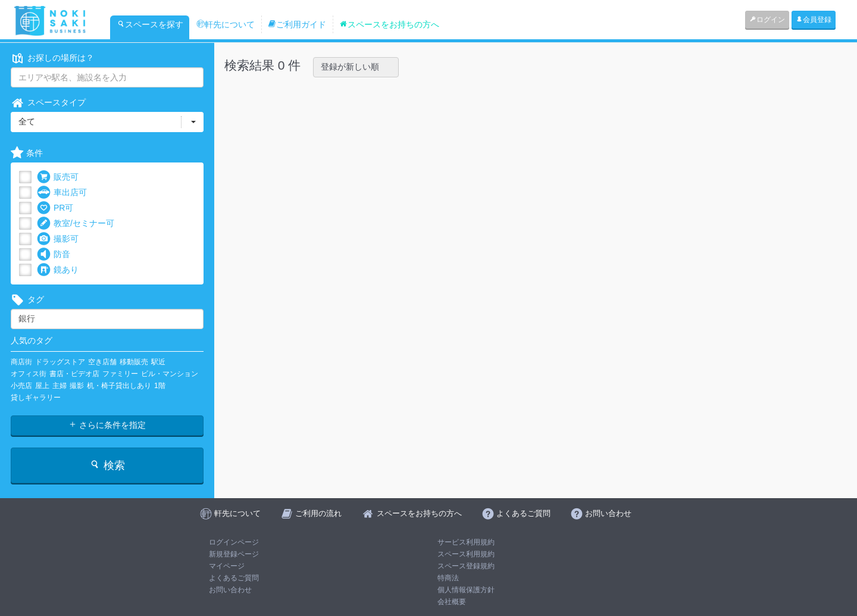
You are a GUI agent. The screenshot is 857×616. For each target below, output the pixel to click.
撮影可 (58, 239)
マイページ (227, 566)
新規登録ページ (234, 554)
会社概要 (452, 602)
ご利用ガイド (297, 24)
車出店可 (62, 193)
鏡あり (58, 270)
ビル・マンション (170, 374)
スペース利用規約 (466, 554)
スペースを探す (150, 24)
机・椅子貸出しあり (119, 386)
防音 (54, 254)
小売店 (21, 386)
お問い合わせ (230, 590)
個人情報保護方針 (466, 590)
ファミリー (120, 374)
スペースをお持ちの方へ (389, 24)
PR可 (55, 208)
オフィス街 (29, 374)
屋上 (42, 386)
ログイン (767, 20)
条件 (27, 153)
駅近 (158, 362)
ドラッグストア (60, 362)
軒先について (226, 24)
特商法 (448, 578)
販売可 (58, 177)
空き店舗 (102, 362)
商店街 (21, 362)
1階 (160, 386)
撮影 (77, 386)
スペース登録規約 (466, 566)
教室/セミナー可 (76, 223)
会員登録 (814, 20)
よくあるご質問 (234, 578)
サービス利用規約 (466, 542)
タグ (27, 300)
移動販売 (134, 362)
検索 (107, 465)
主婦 (60, 386)
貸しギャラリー (36, 398)
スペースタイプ (48, 103)
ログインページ (234, 542)
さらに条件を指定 (107, 425)
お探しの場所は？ (52, 58)
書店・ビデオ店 (74, 374)
